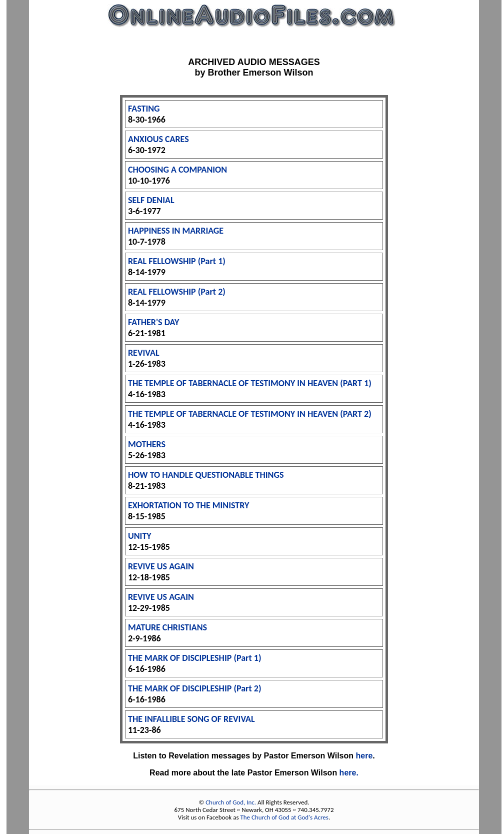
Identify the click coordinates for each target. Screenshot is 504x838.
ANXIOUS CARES (158, 139)
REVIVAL (144, 353)
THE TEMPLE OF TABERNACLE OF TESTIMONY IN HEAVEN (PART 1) (250, 383)
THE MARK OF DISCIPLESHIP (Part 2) (195, 688)
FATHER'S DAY (153, 322)
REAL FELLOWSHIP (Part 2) (177, 292)
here (364, 756)
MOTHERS (147, 444)
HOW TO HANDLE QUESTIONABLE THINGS (206, 475)
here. (349, 773)
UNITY (140, 536)
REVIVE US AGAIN (161, 566)
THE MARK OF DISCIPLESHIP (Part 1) (195, 658)
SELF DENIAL (151, 200)
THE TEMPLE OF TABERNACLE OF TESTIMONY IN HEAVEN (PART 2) (250, 414)
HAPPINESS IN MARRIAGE (176, 231)
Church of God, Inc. (231, 802)
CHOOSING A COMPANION (177, 170)
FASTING (144, 109)
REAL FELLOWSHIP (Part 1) (177, 261)
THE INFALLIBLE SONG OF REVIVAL (191, 719)
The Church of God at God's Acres (284, 817)
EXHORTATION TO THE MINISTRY (188, 505)
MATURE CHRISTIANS (167, 627)
